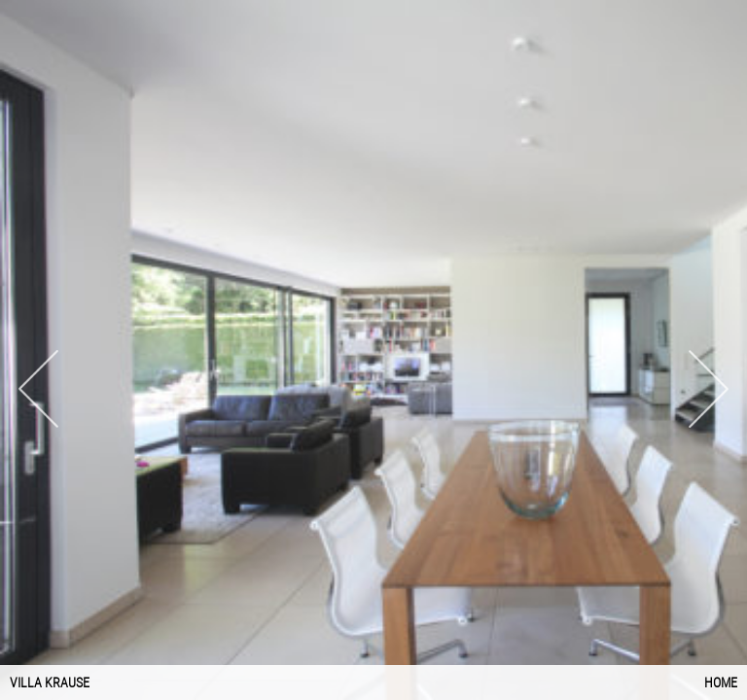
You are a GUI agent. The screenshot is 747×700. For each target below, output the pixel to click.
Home (721, 682)
